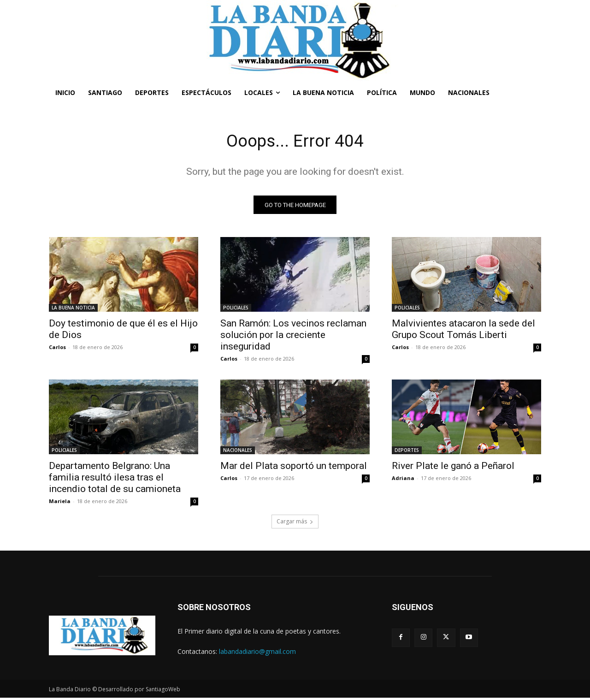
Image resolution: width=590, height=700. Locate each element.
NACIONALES (238, 452)
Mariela (60, 503)
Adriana (403, 480)
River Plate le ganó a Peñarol (453, 468)
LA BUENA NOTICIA (73, 310)
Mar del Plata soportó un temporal (294, 468)
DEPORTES (407, 452)
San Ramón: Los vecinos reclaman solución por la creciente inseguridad (293, 337)
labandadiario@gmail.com (257, 653)
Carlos (57, 349)
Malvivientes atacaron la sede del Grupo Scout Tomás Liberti (463, 331)
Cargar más (295, 524)
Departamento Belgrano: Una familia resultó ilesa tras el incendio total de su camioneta (115, 480)
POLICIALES (236, 310)
